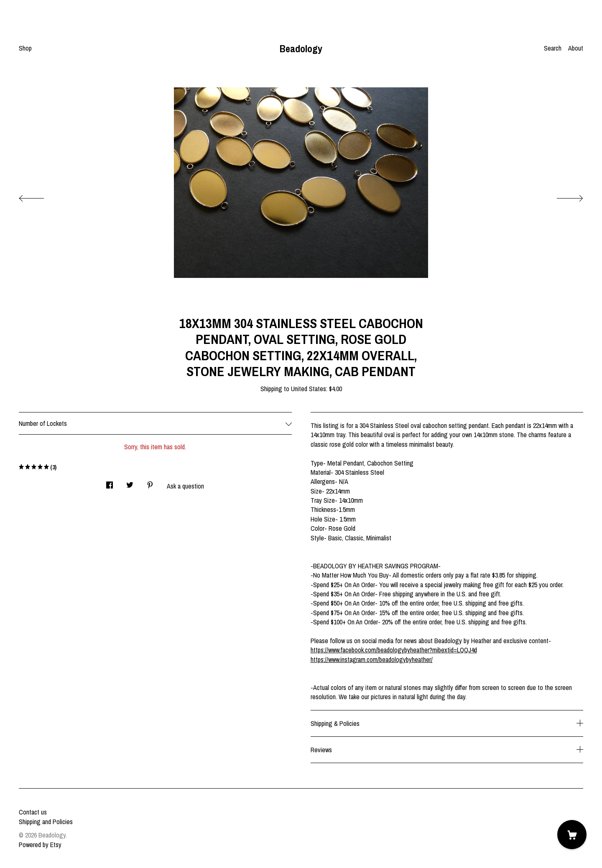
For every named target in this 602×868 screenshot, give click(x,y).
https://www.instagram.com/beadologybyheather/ (372, 659)
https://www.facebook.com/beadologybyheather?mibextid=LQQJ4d (394, 650)
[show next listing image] (562, 196)
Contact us (33, 812)
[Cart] (572, 835)
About (576, 48)
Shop (25, 48)
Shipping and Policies (46, 822)
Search (553, 48)
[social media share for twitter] (130, 482)
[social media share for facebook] (110, 482)
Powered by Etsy (40, 845)
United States (309, 389)
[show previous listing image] (40, 196)
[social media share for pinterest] (150, 482)
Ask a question (185, 486)
